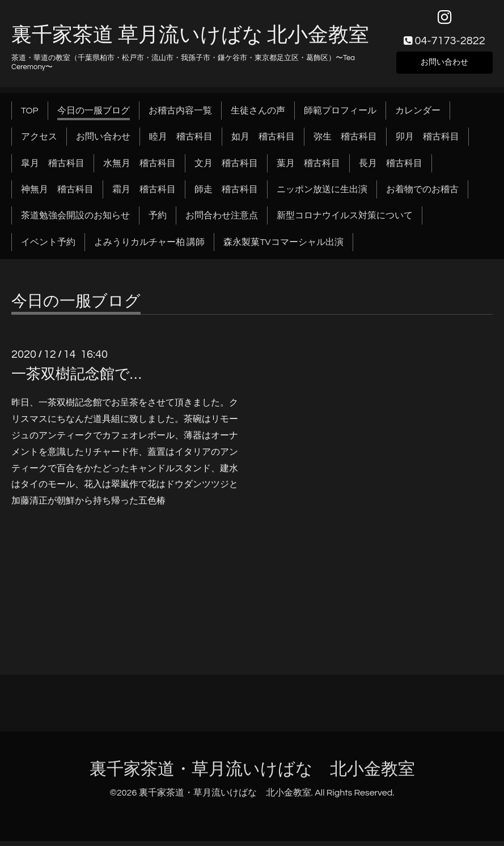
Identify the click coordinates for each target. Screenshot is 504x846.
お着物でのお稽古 (422, 194)
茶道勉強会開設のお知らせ (75, 221)
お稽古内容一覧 (180, 116)
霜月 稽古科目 (144, 194)
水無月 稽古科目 (139, 168)
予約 (158, 221)
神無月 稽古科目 (57, 194)
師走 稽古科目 (226, 194)
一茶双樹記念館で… (76, 379)
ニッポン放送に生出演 (322, 194)
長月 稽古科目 (391, 168)
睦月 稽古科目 (181, 142)
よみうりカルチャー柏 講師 (149, 247)
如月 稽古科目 (263, 142)
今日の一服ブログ (94, 116)
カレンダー (418, 116)
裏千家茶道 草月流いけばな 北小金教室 (190, 41)
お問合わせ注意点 (222, 221)
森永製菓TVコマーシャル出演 (283, 247)
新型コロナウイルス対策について (345, 221)
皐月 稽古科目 (53, 168)
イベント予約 (48, 247)
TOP (30, 116)
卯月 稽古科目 (427, 142)
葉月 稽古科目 (308, 168)
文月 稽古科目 (226, 168)
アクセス (39, 142)
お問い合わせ (444, 66)
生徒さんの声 (258, 116)
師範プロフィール (340, 116)
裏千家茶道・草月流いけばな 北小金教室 (252, 774)
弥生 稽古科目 (345, 142)
